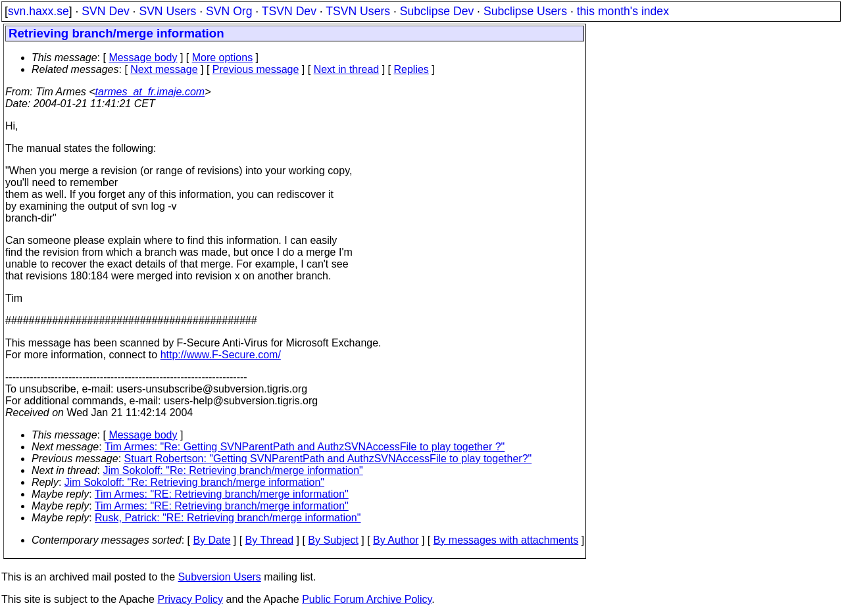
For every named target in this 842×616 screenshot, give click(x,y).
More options (223, 58)
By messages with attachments (506, 540)
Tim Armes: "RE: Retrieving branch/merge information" (222, 494)
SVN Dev (105, 11)
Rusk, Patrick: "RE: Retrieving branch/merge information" (228, 518)
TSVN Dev (289, 11)
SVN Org (229, 11)
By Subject (333, 540)
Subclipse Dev (437, 11)
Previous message (256, 69)
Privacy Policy (190, 599)
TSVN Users (358, 11)
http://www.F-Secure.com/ (221, 355)
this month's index (623, 11)
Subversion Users (220, 577)
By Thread (270, 540)
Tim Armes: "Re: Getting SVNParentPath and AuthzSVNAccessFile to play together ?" (305, 447)
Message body (143, 58)
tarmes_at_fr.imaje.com (150, 92)
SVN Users (167, 11)
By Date (211, 540)
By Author (396, 540)
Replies (411, 69)
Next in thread (347, 69)
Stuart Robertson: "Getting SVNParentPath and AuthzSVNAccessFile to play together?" (328, 459)
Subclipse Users (525, 11)
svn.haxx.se (38, 11)
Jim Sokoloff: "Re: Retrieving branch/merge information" (233, 470)
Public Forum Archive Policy (367, 599)
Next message (164, 69)
